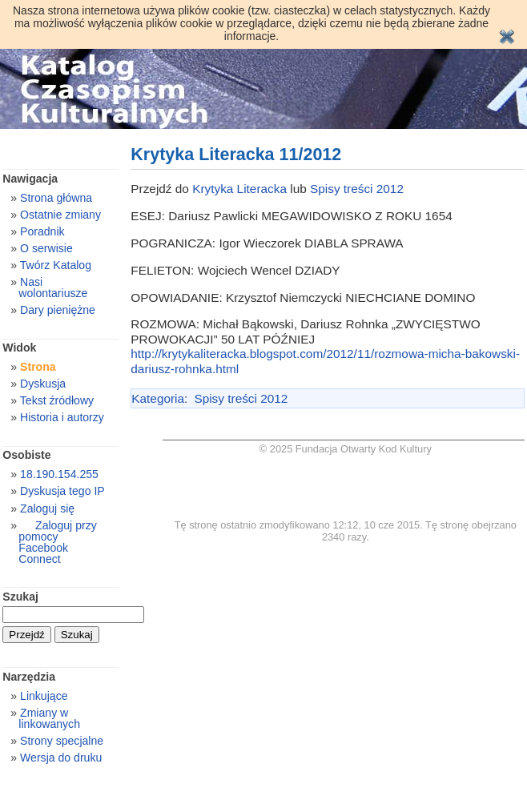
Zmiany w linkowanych (49, 718)
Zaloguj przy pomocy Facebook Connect (57, 542)
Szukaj (20, 597)
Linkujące (44, 696)
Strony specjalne (62, 741)
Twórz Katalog (56, 265)
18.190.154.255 (59, 474)
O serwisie (46, 248)
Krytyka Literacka (239, 189)
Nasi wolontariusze (53, 287)
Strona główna (56, 198)
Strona (38, 367)
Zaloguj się (47, 509)
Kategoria (158, 398)
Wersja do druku (61, 758)
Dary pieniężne (58, 310)
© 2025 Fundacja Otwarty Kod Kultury (346, 449)
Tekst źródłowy (57, 400)
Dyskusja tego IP (62, 491)
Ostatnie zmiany (60, 215)
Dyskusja (43, 384)
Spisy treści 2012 (357, 189)
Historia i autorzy (62, 417)
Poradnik (42, 231)
